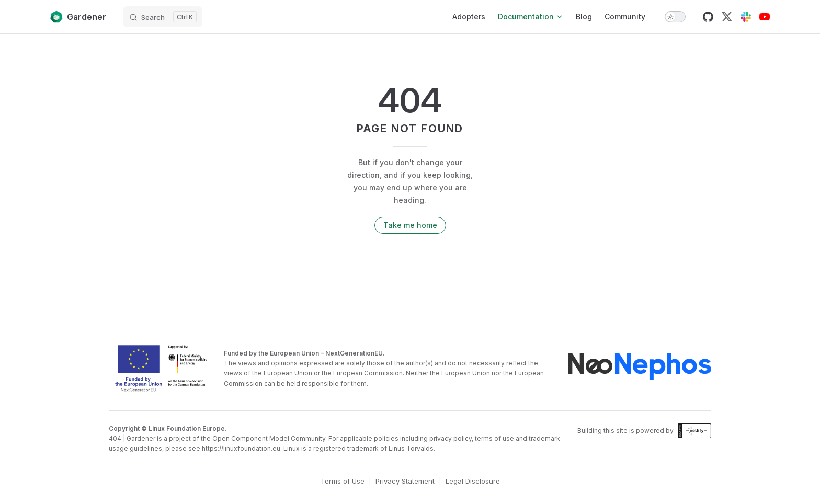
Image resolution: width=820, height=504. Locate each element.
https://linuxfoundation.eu (241, 448)
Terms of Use (343, 481)
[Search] (163, 17)
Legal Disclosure (473, 481)
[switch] (675, 17)
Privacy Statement (405, 481)
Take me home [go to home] (410, 225)
